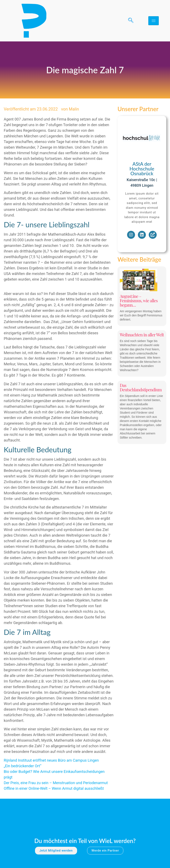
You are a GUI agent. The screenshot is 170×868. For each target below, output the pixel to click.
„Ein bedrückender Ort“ (22, 766)
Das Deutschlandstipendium (141, 387)
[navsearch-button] (129, 21)
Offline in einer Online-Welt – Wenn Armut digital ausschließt (54, 788)
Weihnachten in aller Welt (142, 335)
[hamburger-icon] (154, 21)
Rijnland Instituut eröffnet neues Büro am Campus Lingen (51, 760)
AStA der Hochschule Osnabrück (142, 169)
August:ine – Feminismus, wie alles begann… (139, 300)
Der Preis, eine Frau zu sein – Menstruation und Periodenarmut (56, 783)
